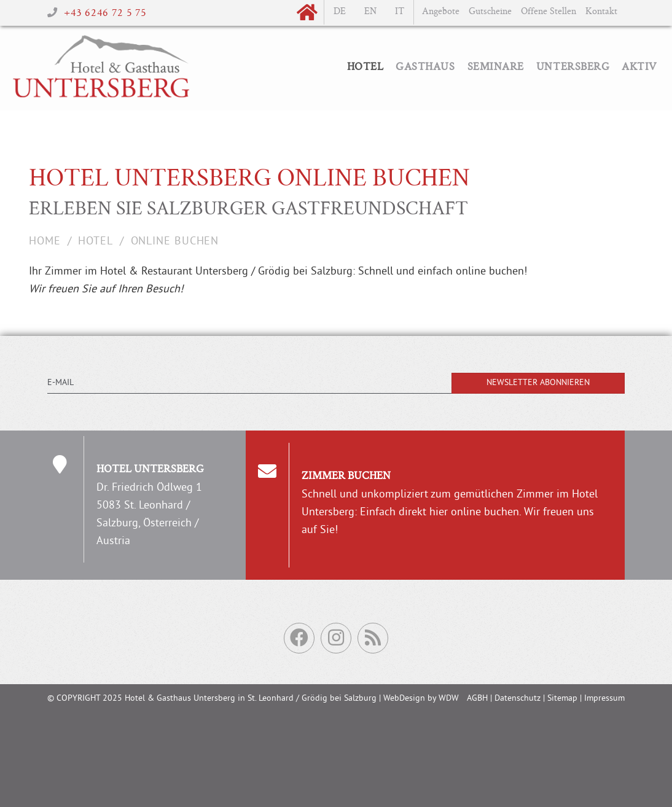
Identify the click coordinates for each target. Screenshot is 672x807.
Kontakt (601, 12)
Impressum (604, 699)
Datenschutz (518, 699)
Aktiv (639, 68)
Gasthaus (425, 68)
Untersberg (573, 68)
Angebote (441, 12)
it (400, 12)
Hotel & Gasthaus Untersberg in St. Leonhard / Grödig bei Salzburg (251, 699)
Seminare (496, 68)
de (340, 12)
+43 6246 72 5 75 (105, 14)
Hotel (365, 68)
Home (45, 242)
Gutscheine (490, 12)
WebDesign (404, 699)
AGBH (477, 699)
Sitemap (562, 699)
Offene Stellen (549, 12)
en (370, 12)
